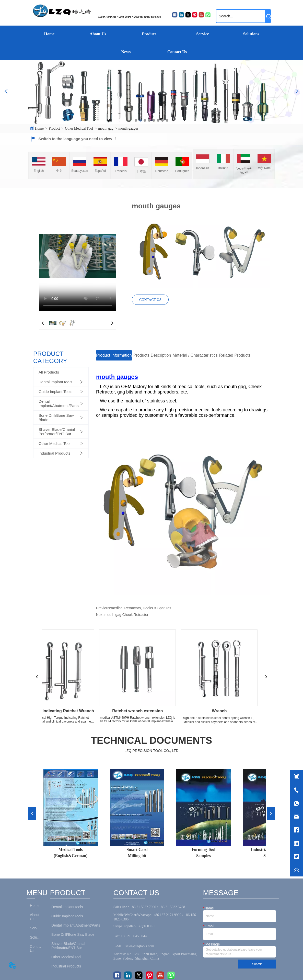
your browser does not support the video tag (78, 256)
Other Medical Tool (79, 128)
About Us (98, 34)
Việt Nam (264, 168)
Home (49, 34)
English (39, 171)
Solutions (251, 34)
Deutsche (162, 171)
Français (121, 171)
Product (149, 34)
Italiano (223, 168)
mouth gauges (129, 128)
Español (100, 171)
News (126, 52)
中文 (59, 171)
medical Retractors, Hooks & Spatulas (141, 608)
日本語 (141, 171)
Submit (257, 964)
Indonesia (203, 168)
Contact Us (177, 52)
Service (203, 34)
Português (182, 171)
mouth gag (106, 128)
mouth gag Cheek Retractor (126, 615)
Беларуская (80, 171)
